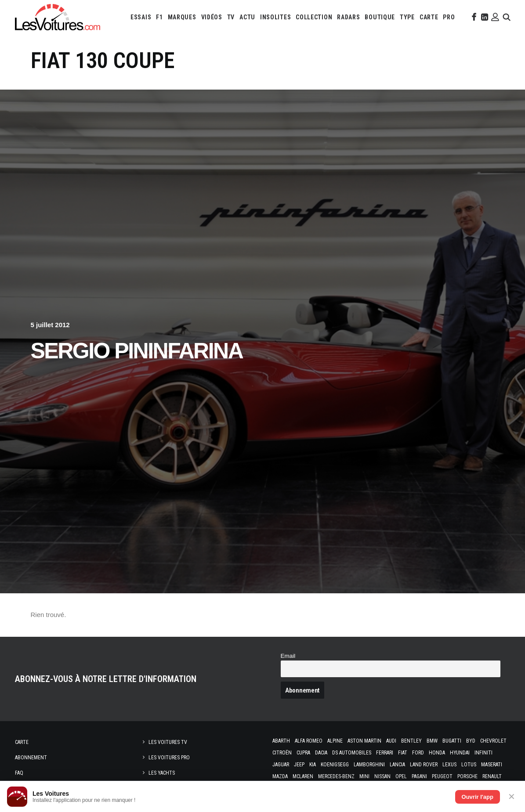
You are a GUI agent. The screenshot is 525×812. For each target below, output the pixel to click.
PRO (449, 17)
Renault (492, 776)
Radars (348, 17)
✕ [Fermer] (512, 797)
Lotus (469, 765)
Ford (418, 753)
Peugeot (442, 776)
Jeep (299, 765)
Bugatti (452, 741)
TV (231, 17)
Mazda (280, 776)
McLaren (303, 776)
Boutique (380, 17)
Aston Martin (364, 741)
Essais (141, 17)
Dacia (321, 753)
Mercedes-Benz (336, 776)
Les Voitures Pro (169, 758)
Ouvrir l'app (478, 797)
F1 (159, 17)
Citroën (282, 753)
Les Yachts (162, 773)
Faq (19, 773)
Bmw (432, 741)
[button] (473, 17)
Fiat (403, 753)
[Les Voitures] (58, 17)
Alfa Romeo (309, 741)
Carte (22, 742)
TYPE (407, 17)
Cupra (303, 753)
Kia (313, 765)
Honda (437, 753)
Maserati (492, 765)
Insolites (275, 17)
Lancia (397, 765)
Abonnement (31, 758)
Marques (182, 17)
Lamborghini (369, 765)
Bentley (411, 741)
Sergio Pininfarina (137, 351)
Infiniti (483, 753)
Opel (401, 776)
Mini (364, 776)
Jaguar (281, 765)
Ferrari (385, 753)
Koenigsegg (335, 765)
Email (288, 656)
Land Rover (424, 765)
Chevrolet (493, 741)
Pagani (419, 776)
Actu (247, 17)
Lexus (449, 765)
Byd (471, 741)
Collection (314, 17)
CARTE (429, 17)
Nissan (382, 776)
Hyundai (460, 753)
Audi (391, 741)
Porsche (467, 776)
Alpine (335, 741)
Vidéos (212, 17)
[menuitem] (141, 17)
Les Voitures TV (168, 742)
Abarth (281, 741)
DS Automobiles (352, 753)
